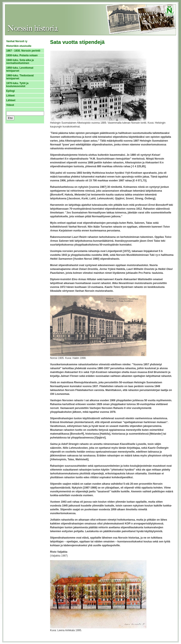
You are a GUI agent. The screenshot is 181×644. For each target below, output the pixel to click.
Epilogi (10, 91)
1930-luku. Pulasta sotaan (22, 55)
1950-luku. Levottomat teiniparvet (20, 69)
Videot (10, 105)
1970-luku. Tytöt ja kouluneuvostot (17, 85)
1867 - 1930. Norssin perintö (23, 51)
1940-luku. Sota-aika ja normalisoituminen (20, 62)
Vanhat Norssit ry (17, 41)
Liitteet (10, 96)
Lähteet (11, 100)
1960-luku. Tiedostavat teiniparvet (20, 77)
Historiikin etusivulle (19, 46)
